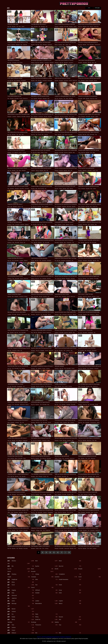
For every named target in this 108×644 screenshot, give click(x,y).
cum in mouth (20, 494)
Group (70, 590)
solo (89, 458)
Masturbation (46, 604)
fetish (60, 189)
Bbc (23, 566)
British (19, 571)
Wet (46, 633)
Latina (23, 601)
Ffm (19, 588)
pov (88, 27)
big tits (9, 27)
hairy (18, 351)
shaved (46, 135)
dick (41, 45)
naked (9, 45)
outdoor (33, 171)
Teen (23, 625)
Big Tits (19, 569)
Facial (23, 585)
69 (32, 207)
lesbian (14, 117)
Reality (23, 617)
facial (70, 81)
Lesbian (46, 601)
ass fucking (41, 189)
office (9, 512)
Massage (23, 604)
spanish (25, 45)
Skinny (23, 620)
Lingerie (70, 601)
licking (24, 153)
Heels (70, 593)
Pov (23, 614)
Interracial (23, 596)
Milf (19, 606)
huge (56, 512)
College (46, 574)
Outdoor (23, 612)
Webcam (23, 633)
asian (92, 512)
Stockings (42, 622)
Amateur (23, 561)
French (42, 588)
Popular (97, 8)
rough (72, 225)
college (17, 422)
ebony (91, 27)
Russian (70, 617)
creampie (41, 117)
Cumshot (66, 577)
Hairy (23, 593)
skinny (71, 189)
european (23, 81)
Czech (89, 577)
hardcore (75, 81)
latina (23, 27)
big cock (92, 99)
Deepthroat (23, 579)
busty (42, 153)
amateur (57, 63)
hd (46, 27)
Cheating (23, 574)
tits (17, 27)
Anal (46, 561)
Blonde (66, 569)
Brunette (42, 571)
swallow (19, 117)
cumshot (50, 45)
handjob (61, 27)
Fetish (70, 585)
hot (32, 99)
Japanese (23, 598)
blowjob (43, 27)
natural (33, 63)
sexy (79, 117)
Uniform (23, 628)
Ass (19, 563)
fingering (25, 440)
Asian (70, 561)
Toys (70, 625)
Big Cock (70, 566)
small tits (96, 27)
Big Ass (46, 566)
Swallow (66, 622)
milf (84, 99)
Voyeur (23, 630)
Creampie (42, 577)
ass (20, 27)
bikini (39, 153)
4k (8, 63)
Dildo (46, 579)
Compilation (70, 574)
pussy (21, 63)
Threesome (46, 625)
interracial (22, 405)
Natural (23, 609)
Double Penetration (70, 579)
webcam (93, 458)
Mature (70, 604)
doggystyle (90, 333)
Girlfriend (46, 590)
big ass (14, 27)
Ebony (23, 582)
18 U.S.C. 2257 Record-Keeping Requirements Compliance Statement (54, 637)
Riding (46, 617)
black (16, 458)
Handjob (46, 593)
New (89, 8)
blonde (90, 63)
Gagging (23, 590)
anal (32, 27)
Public (46, 614)
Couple (19, 577)
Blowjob (89, 569)
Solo (70, 620)
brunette (66, 27)
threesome (97, 45)
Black (42, 569)
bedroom (57, 117)
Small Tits (46, 620)
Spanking (19, 622)
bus (56, 207)
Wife (70, 633)
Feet (46, 585)
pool (79, 189)
